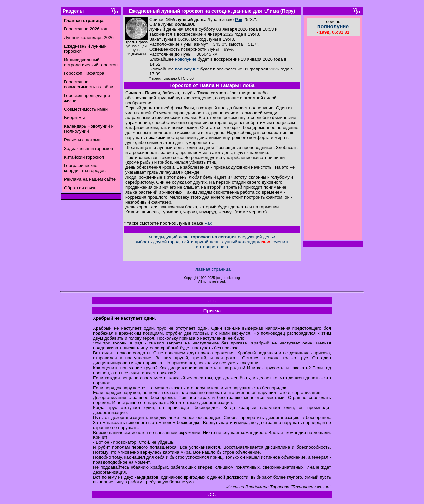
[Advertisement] (333, 139)
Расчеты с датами (82, 140)
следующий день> (257, 237)
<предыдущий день (168, 237)
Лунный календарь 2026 (89, 38)
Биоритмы (74, 118)
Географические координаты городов (85, 168)
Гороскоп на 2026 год (86, 29)
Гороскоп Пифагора (84, 73)
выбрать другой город (157, 242)
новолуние (186, 59)
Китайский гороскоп (84, 157)
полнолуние (187, 69)
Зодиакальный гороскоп (88, 148)
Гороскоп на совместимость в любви (89, 84)
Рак (239, 19)
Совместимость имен (86, 109)
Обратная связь (80, 188)
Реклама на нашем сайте (90, 179)
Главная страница (212, 269)
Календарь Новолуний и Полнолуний (89, 129)
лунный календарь (241, 242)
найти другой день (201, 242)
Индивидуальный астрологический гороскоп (91, 62)
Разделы (73, 11)
